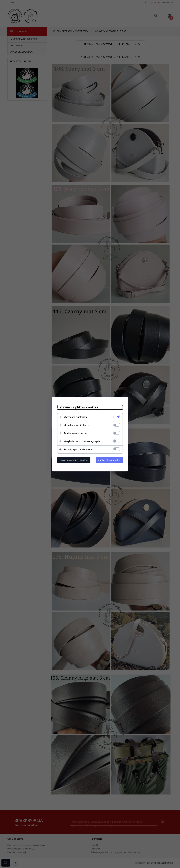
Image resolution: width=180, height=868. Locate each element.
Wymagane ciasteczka (75, 417)
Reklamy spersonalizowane (77, 449)
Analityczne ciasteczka (75, 433)
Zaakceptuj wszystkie (110, 460)
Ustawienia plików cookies (77, 407)
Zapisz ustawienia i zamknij (73, 460)
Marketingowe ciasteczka (76, 425)
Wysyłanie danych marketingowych (81, 441)
